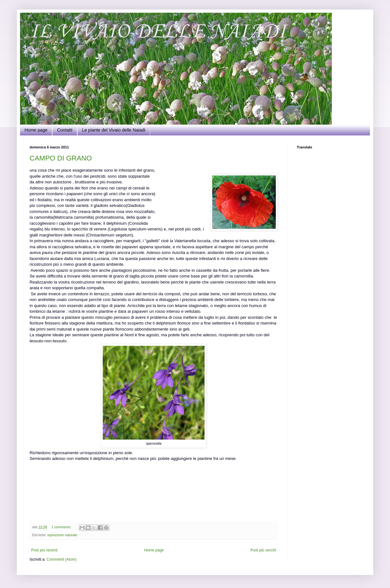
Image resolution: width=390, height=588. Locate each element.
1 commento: (62, 527)
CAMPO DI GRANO (61, 158)
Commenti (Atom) (61, 559)
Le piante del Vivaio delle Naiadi (114, 130)
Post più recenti (44, 550)
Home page (36, 130)
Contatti (65, 130)
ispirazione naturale (62, 535)
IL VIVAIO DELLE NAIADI (158, 32)
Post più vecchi (263, 550)
